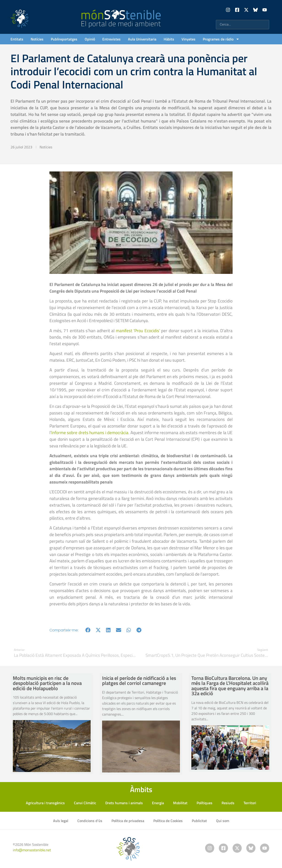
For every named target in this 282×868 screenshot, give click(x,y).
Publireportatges (64, 39)
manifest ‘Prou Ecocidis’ (138, 330)
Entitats (17, 39)
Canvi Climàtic (85, 803)
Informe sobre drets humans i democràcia (90, 432)
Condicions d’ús (90, 821)
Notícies (37, 39)
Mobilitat (180, 803)
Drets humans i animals (124, 803)
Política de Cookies (168, 821)
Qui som (223, 821)
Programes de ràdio (221, 39)
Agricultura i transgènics (45, 803)
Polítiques (205, 803)
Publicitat (199, 821)
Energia (158, 803)
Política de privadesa (128, 821)
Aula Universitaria (142, 39)
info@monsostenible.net (32, 850)
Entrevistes (111, 39)
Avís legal (61, 821)
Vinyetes (188, 39)
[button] (88, 630)
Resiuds (228, 803)
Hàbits (169, 39)
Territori (250, 803)
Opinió (90, 39)
